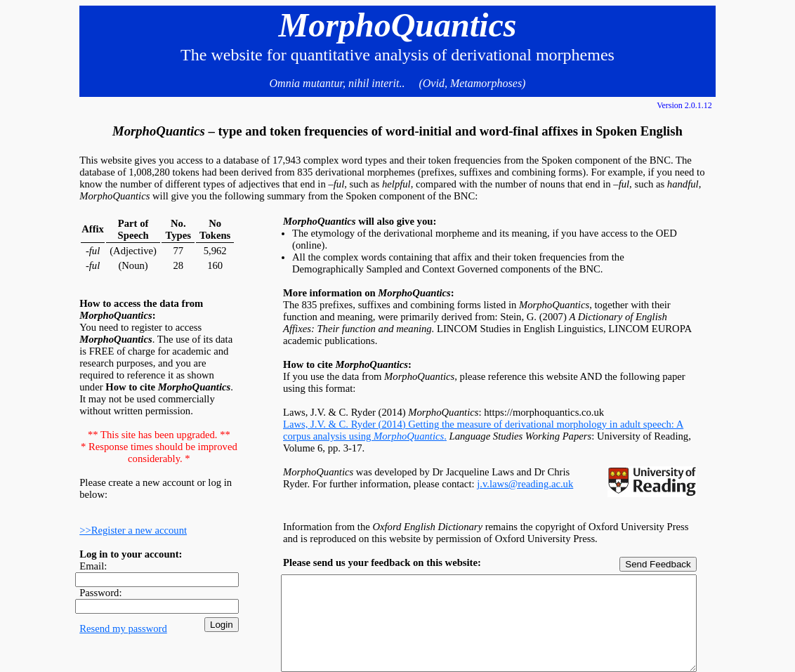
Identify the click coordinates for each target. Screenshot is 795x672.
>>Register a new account (133, 530)
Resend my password (123, 628)
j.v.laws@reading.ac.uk (525, 484)
